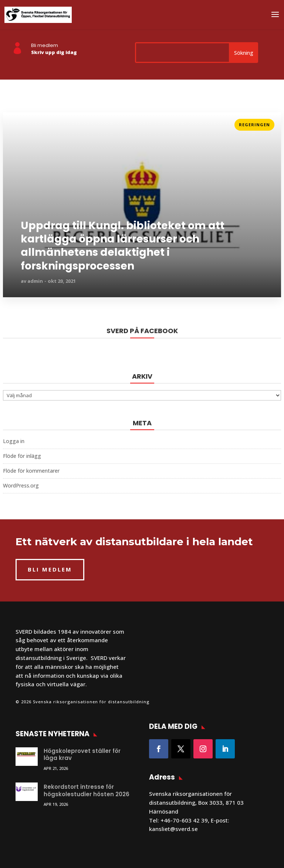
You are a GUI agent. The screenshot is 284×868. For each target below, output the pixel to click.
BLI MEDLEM (50, 569)
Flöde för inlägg (22, 456)
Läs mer (14, 122)
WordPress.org (21, 485)
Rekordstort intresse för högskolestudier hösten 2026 (87, 790)
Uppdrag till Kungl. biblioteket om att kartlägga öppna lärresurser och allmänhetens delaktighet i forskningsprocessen (123, 246)
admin (35, 281)
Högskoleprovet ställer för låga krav (82, 755)
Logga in (14, 441)
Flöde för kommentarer (31, 471)
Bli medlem (45, 45)
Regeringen (254, 125)
